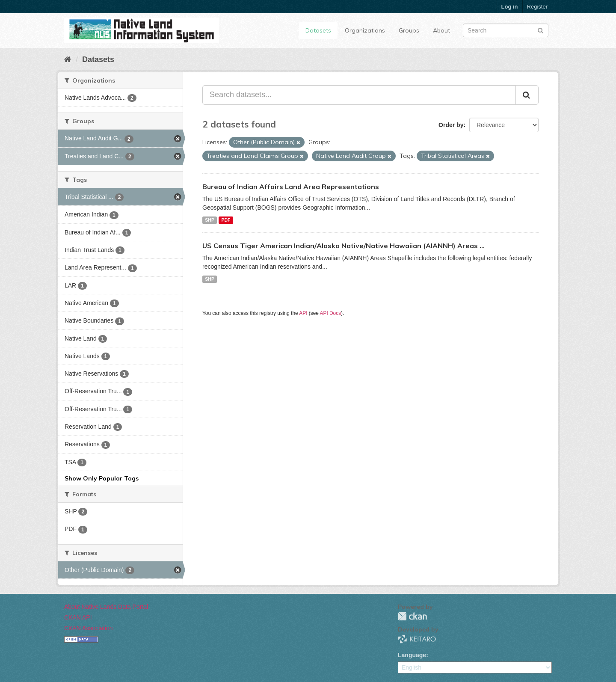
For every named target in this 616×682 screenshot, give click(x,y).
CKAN (412, 616)
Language (412, 655)
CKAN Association (89, 628)
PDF (226, 220)
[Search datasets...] (359, 95)
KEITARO (417, 639)
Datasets (318, 30)
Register (537, 7)
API (303, 313)
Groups (409, 30)
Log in (510, 7)
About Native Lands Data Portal (106, 607)
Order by (451, 125)
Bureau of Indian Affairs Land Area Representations (291, 187)
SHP (210, 220)
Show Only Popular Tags (102, 478)
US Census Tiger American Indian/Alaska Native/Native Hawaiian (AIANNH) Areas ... (344, 246)
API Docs (331, 313)
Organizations (365, 30)
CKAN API (78, 617)
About (441, 30)
